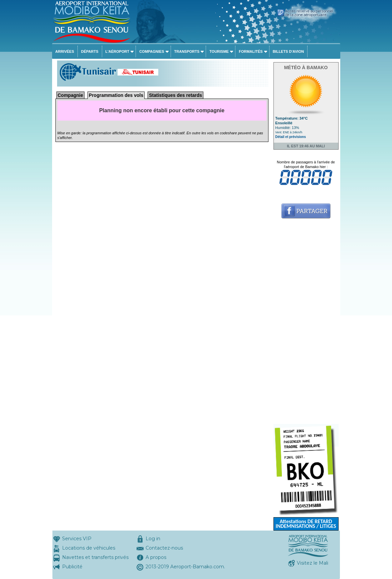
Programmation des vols (116, 95)
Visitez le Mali (313, 563)
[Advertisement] (306, 324)
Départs (90, 51)
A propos (156, 557)
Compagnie (70, 95)
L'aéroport (118, 51)
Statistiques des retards (175, 95)
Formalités (251, 51)
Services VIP (77, 539)
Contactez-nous (164, 548)
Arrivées (65, 51)
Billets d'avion (288, 51)
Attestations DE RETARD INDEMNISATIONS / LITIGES (306, 524)
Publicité (72, 567)
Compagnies (152, 51)
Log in (153, 539)
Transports (187, 51)
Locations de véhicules (89, 548)
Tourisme (219, 51)
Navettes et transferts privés (95, 557)
